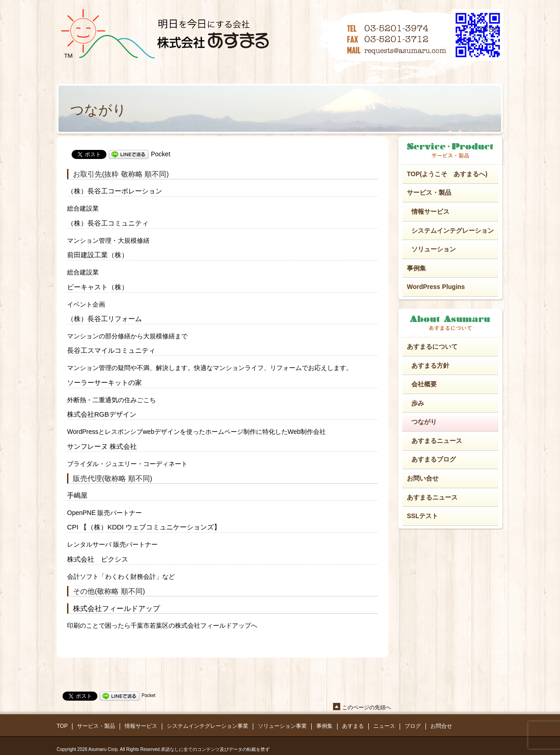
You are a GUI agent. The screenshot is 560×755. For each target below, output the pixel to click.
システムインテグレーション (453, 231)
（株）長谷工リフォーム (104, 319)
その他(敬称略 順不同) (109, 591)
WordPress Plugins (436, 287)
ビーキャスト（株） (98, 287)
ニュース (384, 726)
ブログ (413, 726)
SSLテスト (422, 516)
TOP (62, 726)
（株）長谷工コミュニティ (108, 223)
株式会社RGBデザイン (102, 414)
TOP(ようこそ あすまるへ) (447, 174)
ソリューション (434, 249)
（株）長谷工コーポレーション (115, 191)
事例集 (416, 268)
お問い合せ (423, 478)
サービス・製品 (429, 192)
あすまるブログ (434, 459)
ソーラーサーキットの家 (104, 382)
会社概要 (424, 384)
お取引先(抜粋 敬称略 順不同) (121, 174)
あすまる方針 (430, 365)
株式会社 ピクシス (98, 559)
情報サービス (430, 212)
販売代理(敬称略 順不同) (113, 478)
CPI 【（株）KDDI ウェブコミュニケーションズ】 (144, 527)
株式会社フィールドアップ (116, 608)
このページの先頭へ (367, 707)
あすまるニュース (437, 441)
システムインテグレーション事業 (208, 726)
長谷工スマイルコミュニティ (111, 350)
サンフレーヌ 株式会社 (102, 446)
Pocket (161, 154)
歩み (418, 403)
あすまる (353, 726)
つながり (424, 422)
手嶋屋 (77, 495)
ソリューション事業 (282, 726)
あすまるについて (432, 346)
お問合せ (441, 726)
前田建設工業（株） (98, 255)
